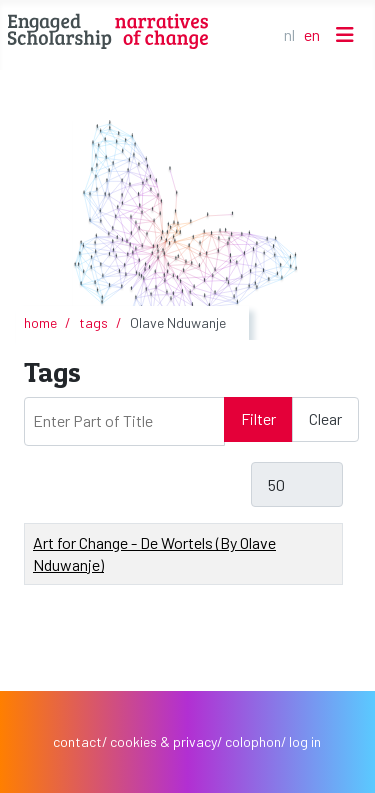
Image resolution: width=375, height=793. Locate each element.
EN (312, 34)
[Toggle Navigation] (345, 34)
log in (305, 741)
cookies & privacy (163, 741)
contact (77, 741)
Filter (258, 418)
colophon (253, 741)
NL (289, 34)
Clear (325, 418)
